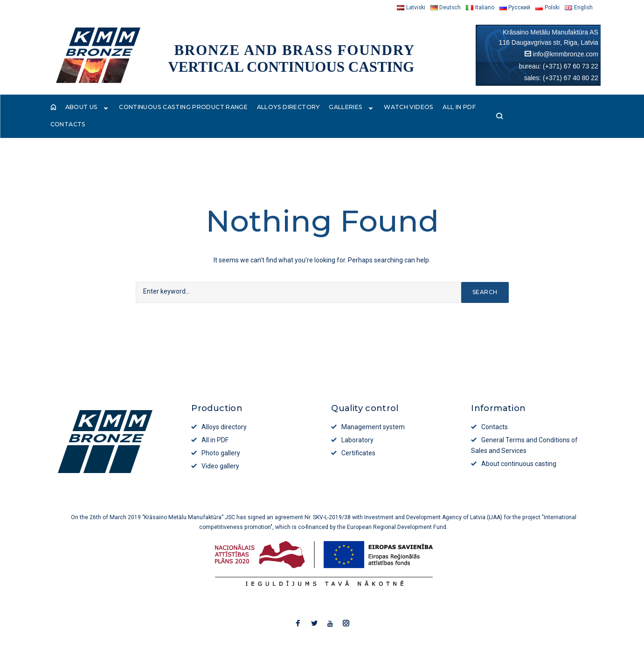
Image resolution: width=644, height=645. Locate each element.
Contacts (508, 108)
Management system (373, 412)
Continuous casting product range (184, 108)
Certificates (358, 438)
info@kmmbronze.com (566, 54)
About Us (87, 108)
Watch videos (410, 108)
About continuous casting (519, 449)
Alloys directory (291, 108)
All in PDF (463, 108)
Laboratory (357, 425)
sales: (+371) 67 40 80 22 (561, 78)
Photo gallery (221, 438)
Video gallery (220, 451)
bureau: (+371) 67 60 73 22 (559, 66)
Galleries (353, 108)
